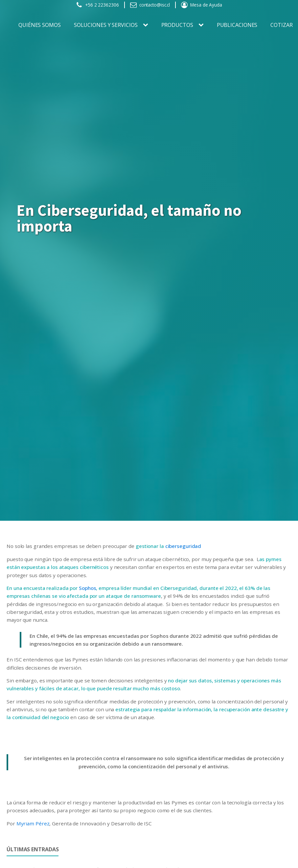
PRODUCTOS (177, 25)
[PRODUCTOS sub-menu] (202, 25)
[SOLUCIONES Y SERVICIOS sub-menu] (147, 25)
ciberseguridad (183, 546)
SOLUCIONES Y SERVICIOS (106, 25)
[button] (97, 5)
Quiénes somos (40, 25)
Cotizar (281, 25)
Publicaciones (237, 25)
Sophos (87, 588)
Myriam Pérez (33, 823)
